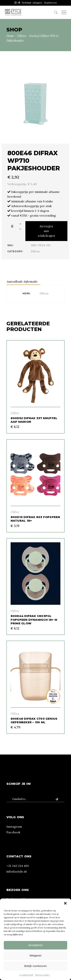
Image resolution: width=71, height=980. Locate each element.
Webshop (26, 3)
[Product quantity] (12, 226)
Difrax (35, 251)
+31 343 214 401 (18, 866)
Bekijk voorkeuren (35, 966)
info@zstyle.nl (16, 871)
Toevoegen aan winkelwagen (46, 231)
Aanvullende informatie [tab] (22, 281)
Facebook (13, 832)
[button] (65, 903)
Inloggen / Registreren (45, 3)
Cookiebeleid (26, 975)
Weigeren (36, 955)
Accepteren (36, 945)
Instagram (14, 827)
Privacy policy (43, 975)
